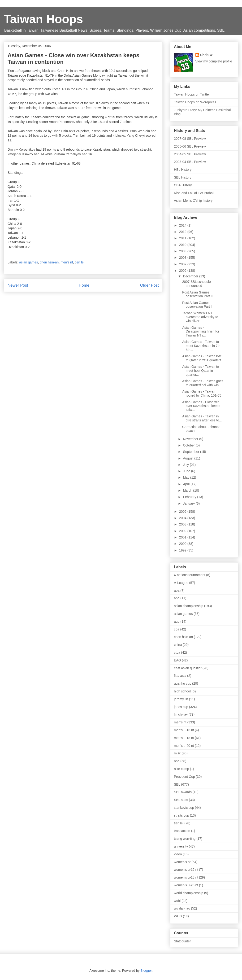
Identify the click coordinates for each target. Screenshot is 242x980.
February (190, 497)
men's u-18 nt (184, 738)
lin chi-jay (181, 714)
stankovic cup (184, 808)
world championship (189, 893)
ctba (177, 652)
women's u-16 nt (186, 870)
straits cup (181, 815)
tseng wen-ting (185, 839)
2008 (183, 258)
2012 (183, 232)
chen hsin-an (49, 262)
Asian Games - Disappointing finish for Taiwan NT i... (201, 332)
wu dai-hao (182, 908)
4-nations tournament (190, 575)
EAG (177, 660)
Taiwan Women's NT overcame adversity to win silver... (200, 317)
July (186, 465)
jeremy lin (181, 699)
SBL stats (181, 800)
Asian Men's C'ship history (193, 201)
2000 (183, 544)
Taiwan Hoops (43, 19)
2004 (183, 518)
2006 (183, 271)
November (191, 439)
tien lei (79, 262)
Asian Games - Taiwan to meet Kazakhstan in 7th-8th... (202, 346)
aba (177, 591)
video (178, 854)
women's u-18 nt (186, 877)
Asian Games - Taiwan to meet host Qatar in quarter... (201, 371)
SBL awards (183, 792)
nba (177, 761)
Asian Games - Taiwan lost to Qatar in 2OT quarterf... (203, 358)
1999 (183, 550)
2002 (183, 531)
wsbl (177, 901)
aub (177, 621)
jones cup (181, 707)
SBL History (183, 177)
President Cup (184, 777)
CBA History (183, 185)
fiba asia (180, 676)
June (187, 471)
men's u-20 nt (184, 746)
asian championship (189, 606)
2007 (183, 264)
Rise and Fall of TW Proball (194, 193)
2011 (183, 238)
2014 (183, 225)
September (191, 452)
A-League (181, 583)
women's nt (182, 862)
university (181, 846)
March (188, 490)
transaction (182, 831)
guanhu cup (183, 683)
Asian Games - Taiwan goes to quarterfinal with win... (203, 383)
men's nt (67, 262)
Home (84, 285)
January (189, 503)
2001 (183, 537)
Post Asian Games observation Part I (197, 305)
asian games (28, 262)
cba (177, 629)
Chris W (206, 55)
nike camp (181, 769)
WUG (178, 916)
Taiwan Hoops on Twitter (192, 94)
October (189, 445)
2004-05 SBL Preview (190, 154)
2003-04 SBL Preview (190, 162)
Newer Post (18, 285)
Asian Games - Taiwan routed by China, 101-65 (202, 393)
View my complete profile (214, 61)
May (186, 477)
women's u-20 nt (186, 885)
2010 (183, 245)
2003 (183, 524)
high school (182, 691)
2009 (183, 251)
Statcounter (182, 941)
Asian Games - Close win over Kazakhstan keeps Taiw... (201, 406)
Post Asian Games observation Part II (197, 294)
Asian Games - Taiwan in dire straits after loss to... (202, 418)
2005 (183, 512)
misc (177, 753)
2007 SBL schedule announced (197, 284)
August (188, 458)
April (187, 484)
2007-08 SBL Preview (190, 139)
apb (177, 598)
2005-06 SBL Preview (190, 146)
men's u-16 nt (184, 730)
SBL (177, 784)
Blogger (146, 971)
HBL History (183, 170)
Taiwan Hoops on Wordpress (195, 102)
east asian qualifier (188, 668)
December (191, 276)
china (178, 645)
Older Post (149, 285)
